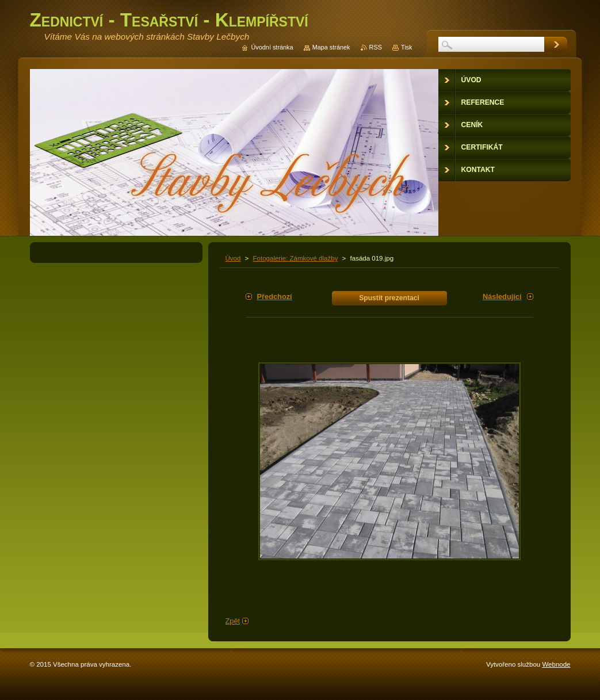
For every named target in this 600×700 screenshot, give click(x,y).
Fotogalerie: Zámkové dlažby (296, 258)
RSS (376, 47)
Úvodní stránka (272, 47)
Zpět (233, 621)
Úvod (233, 258)
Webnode (556, 664)
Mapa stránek (331, 47)
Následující (502, 297)
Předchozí (275, 297)
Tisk (407, 47)
